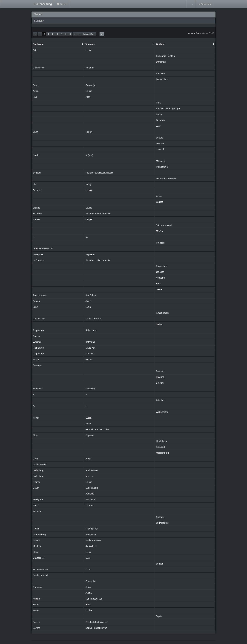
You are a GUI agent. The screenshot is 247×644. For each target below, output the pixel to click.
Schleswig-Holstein (165, 56)
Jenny (88, 184)
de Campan (39, 260)
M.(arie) (89, 155)
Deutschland (162, 79)
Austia (89, 593)
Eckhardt (37, 190)
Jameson (37, 587)
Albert (88, 459)
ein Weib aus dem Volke (97, 429)
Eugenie (90, 435)
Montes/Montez (40, 570)
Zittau (159, 196)
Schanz (37, 301)
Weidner (37, 342)
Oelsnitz (160, 272)
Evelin (89, 418)
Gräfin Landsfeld (41, 575)
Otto (35, 50)
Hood (36, 505)
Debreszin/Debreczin (166, 179)
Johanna (90, 68)
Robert (89, 132)
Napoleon (90, 254)
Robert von (91, 330)
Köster (36, 605)
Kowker (37, 418)
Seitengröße (89, 34)
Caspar (89, 219)
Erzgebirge (161, 266)
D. (87, 237)
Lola (88, 570)
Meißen (160, 231)
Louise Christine (93, 319)
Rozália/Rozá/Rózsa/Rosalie (99, 173)
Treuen (160, 289)
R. (34, 237)
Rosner (36, 336)
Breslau (160, 383)
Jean (88, 97)
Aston (36, 91)
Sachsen (160, 74)
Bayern (36, 540)
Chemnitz (161, 149)
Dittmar (36, 482)
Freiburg (160, 371)
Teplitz (159, 616)
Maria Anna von (93, 540)
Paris (159, 103)
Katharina (90, 342)
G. (34, 406)
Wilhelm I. (38, 511)
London (160, 564)
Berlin (159, 114)
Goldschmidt (39, 68)
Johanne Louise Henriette (98, 260)
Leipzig (160, 138)
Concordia (91, 581)
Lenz (35, 307)
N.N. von (90, 354)
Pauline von (91, 535)
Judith (88, 424)
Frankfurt (161, 447)
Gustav (89, 359)
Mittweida (161, 161)
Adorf (159, 284)
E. (87, 394)
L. (86, 406)
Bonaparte (38, 254)
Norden (37, 155)
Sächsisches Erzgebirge (168, 109)
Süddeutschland (164, 225)
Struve (36, 359)
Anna (88, 587)
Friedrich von (92, 529)
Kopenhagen (162, 313)
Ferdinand (90, 500)
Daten (62, 4)
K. (34, 394)
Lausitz (160, 202)
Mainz (159, 324)
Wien (159, 126)
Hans (88, 605)
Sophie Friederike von (96, 628)
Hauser (36, 219)
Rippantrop (38, 330)
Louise (89, 50)
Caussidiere (39, 558)
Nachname (39, 44)
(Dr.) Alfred (91, 546)
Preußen (160, 243)
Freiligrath (38, 500)
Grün (35, 459)
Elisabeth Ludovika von (97, 622)
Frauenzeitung (43, 4)
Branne (36, 208)
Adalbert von (92, 470)
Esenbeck (38, 389)
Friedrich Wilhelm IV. (43, 249)
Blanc (36, 552)
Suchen (38, 21)
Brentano (37, 365)
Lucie (88, 307)
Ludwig (89, 190)
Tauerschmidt (39, 295)
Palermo (160, 377)
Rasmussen (39, 319)
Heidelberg (161, 441)
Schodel (37, 173)
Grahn (36, 488)
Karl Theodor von (94, 599)
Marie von (90, 348)
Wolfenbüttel (162, 412)
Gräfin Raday (39, 465)
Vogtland (160, 278)
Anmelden (204, 4)
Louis (88, 552)
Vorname (90, 44)
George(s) (90, 85)
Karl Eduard (91, 295)
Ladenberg (38, 470)
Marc (88, 558)
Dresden (160, 144)
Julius (88, 301)
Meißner (37, 546)
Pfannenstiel (162, 167)
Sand (36, 85)
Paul (35, 97)
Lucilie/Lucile (92, 488)
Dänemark (161, 62)
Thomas (90, 505)
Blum (35, 132)
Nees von (90, 389)
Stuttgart (160, 517)
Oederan (160, 120)
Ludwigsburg (162, 523)
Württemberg (39, 535)
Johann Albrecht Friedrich (98, 214)
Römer (36, 529)
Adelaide (90, 494)
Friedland (161, 400)
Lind (35, 184)
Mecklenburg (162, 453)
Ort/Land (161, 44)
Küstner (37, 599)
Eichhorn (37, 214)
